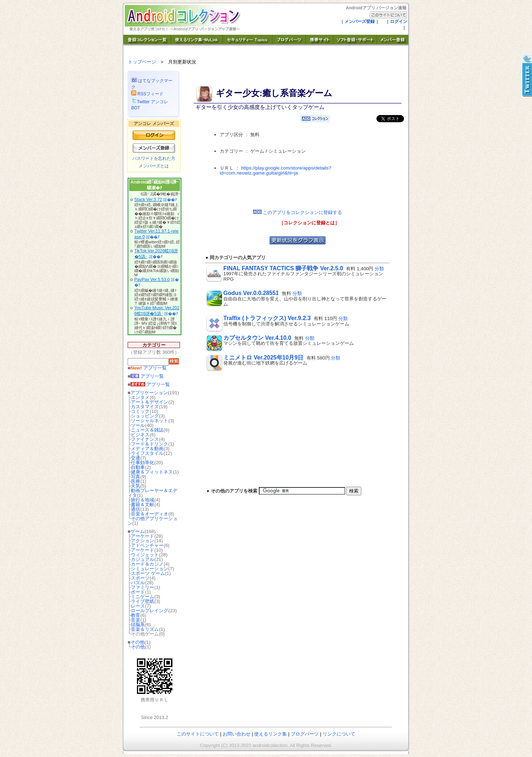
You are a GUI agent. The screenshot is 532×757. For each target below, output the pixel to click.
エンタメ (140, 397)
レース (138, 606)
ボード (138, 592)
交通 (136, 458)
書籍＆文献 (142, 504)
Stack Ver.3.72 (148, 200)
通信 (136, 509)
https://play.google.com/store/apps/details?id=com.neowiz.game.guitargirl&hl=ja (275, 171)
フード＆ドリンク (149, 444)
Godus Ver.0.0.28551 (251, 293)
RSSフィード (147, 94)
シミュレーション (149, 569)
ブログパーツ (305, 734)
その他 (137, 642)
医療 (136, 481)
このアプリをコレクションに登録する (298, 212)
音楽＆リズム (145, 629)
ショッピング (145, 416)
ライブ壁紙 (142, 601)
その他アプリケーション (153, 521)
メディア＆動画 (147, 449)
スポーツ (140, 578)
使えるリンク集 (270, 734)
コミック (140, 411)
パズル (138, 583)
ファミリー (142, 587)
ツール (138, 425)
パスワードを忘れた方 (154, 158)
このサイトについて (198, 734)
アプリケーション (149, 393)
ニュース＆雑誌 (147, 430)
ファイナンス (145, 439)
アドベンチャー (147, 545)
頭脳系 (138, 625)
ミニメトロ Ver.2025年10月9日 (263, 358)
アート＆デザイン (149, 402)
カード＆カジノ (147, 564)
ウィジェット (145, 555)
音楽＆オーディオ (149, 514)
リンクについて (339, 734)
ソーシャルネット (149, 421)
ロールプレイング (149, 611)
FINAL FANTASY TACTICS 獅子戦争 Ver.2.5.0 (283, 268)
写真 (136, 477)
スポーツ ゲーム (148, 573)
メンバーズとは (154, 166)
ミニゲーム (142, 597)
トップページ (142, 62)
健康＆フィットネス (152, 472)
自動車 (138, 467)
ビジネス (140, 435)
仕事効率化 (142, 463)
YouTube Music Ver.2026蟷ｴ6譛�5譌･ (157, 311)
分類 (379, 269)
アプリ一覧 (149, 368)
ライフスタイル (147, 453)
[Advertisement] (298, 193)
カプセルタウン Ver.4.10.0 (257, 338)
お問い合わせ (237, 734)
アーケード (142, 536)
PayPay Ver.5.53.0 (152, 280)
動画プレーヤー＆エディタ (153, 493)
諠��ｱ (170, 200)
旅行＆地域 (142, 500)
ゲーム (137, 531)
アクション (142, 541)
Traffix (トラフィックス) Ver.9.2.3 (267, 318)
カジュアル (142, 559)
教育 (136, 615)
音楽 (136, 620)
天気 (136, 486)
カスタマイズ (145, 407)
